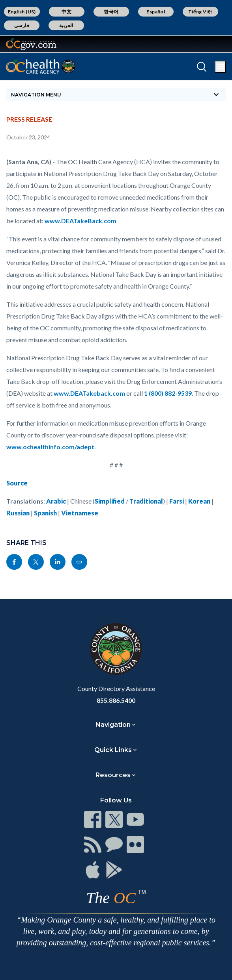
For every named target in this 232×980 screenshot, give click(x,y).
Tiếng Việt (200, 12)
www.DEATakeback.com (89, 393)
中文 (66, 12)
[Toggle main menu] (220, 67)
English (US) (22, 12)
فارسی (22, 25)
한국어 (111, 12)
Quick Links (113, 750)
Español (156, 12)
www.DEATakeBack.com (80, 221)
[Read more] (31, 44)
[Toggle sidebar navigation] (116, 94)
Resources (113, 775)
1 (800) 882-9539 (168, 393)
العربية (66, 25)
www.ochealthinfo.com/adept (50, 447)
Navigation (113, 725)
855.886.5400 (116, 700)
